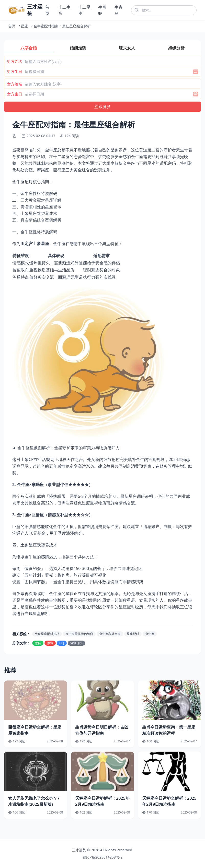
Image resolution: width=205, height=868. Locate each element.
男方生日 (15, 71)
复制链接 (76, 643)
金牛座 (150, 634)
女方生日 (15, 94)
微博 (50, 643)
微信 (38, 643)
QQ (62, 643)
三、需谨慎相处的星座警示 (37, 207)
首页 (12, 26)
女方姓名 (15, 84)
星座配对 (133, 634)
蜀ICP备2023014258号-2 (103, 857)
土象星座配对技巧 (47, 634)
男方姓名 (15, 61)
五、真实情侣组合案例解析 (37, 220)
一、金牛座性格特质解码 (35, 193)
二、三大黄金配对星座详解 (37, 200)
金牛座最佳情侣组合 (79, 634)
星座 (25, 26)
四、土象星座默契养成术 (35, 213)
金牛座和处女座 (110, 634)
